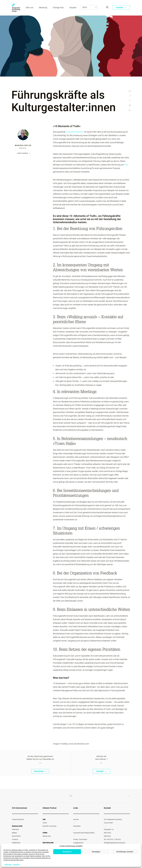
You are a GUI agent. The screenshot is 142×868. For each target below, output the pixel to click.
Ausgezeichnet (78, 843)
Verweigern (96, 852)
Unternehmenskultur (75, 132)
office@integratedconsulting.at (114, 843)
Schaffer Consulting (49, 826)
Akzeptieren (67, 852)
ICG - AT (16, 8)
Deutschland (16, 836)
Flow (126, 165)
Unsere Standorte (18, 819)
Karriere (76, 819)
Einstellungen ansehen (125, 852)
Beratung (43, 7)
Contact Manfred (23, 153)
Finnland (15, 839)
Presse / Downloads (80, 839)
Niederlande (16, 843)
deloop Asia (47, 836)
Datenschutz (8, 865)
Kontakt (121, 7)
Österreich (15, 829)
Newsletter (40, 771)
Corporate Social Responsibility (84, 833)
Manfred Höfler (23, 145)
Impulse (73, 7)
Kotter (45, 823)
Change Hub (58, 7)
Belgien (14, 833)
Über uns (30, 7)
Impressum (16, 865)
